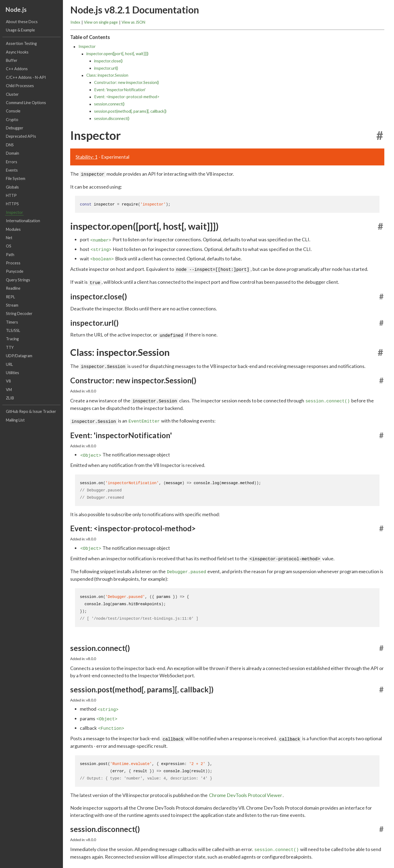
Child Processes (20, 86)
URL (9, 364)
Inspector (15, 212)
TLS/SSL (13, 331)
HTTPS (12, 204)
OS (9, 246)
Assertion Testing (21, 44)
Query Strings (18, 280)
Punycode (15, 272)
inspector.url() (106, 68)
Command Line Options (26, 103)
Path (10, 255)
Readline (13, 288)
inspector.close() (108, 61)
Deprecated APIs (21, 137)
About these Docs (22, 22)
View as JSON (133, 22)
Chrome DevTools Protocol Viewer (246, 787)
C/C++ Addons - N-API (26, 77)
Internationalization (23, 221)
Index (75, 22)
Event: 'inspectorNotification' (120, 90)
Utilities (13, 373)
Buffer (12, 61)
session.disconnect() (112, 118)
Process (13, 263)
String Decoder (19, 314)
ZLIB (10, 398)
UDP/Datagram (19, 356)
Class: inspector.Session (107, 75)
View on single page (101, 22)
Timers (12, 322)
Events (12, 170)
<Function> (111, 721)
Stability (86, 157)
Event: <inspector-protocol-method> (127, 97)
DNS (10, 145)
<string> (101, 248)
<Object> (91, 451)
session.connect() (109, 104)
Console (13, 111)
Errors (12, 162)
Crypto (12, 120)
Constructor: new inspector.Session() (127, 82)
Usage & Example (20, 30)
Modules (13, 229)
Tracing (12, 339)
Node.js (16, 10)
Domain (13, 153)
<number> (101, 239)
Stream (12, 305)
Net (9, 238)
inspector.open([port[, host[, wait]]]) (117, 54)
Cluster (12, 94)
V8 (8, 381)
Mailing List (15, 420)
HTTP (11, 196)
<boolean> (102, 257)
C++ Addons (17, 69)
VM (9, 390)
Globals (12, 187)
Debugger (15, 128)
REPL (10, 297)
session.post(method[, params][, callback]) (130, 111)
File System (16, 179)
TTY (10, 347)
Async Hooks (17, 52)
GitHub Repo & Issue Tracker (31, 412)
